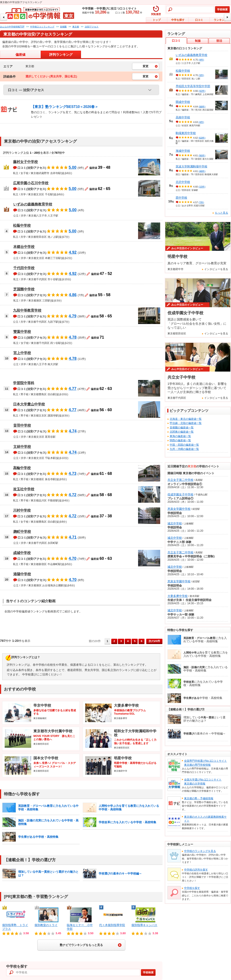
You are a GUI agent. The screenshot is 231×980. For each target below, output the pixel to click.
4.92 (73, 252)
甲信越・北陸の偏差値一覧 (186, 423)
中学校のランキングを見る (200, 851)
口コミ (199, 20)
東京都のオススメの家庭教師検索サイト (205, 819)
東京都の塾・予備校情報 (199, 798)
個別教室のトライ (46, 925)
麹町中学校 (22, 532)
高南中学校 (183, 117)
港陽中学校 (22, 574)
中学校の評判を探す (196, 870)
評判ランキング (61, 55)
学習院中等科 (24, 383)
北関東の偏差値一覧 (182, 432)
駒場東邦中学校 (186, 133)
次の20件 (154, 641)
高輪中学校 (22, 468)
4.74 (73, 431)
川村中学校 (22, 510)
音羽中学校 (22, 425)
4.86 (73, 295)
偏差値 (20, 55)
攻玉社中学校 (24, 489)
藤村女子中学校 (25, 162)
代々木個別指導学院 (112, 925)
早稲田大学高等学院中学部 (193, 86)
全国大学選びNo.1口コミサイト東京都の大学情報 (203, 782)
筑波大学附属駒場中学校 (192, 166)
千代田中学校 (24, 268)
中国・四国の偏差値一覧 (184, 445)
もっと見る (221, 213)
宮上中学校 (22, 353)
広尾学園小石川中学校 (31, 183)
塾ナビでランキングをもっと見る (81, 945)
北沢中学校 (183, 182)
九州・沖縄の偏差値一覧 (184, 449)
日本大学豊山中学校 (29, 404)
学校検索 (222, 10)
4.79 (72, 316)
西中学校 (181, 198)
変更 (146, 66)
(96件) (202, 155)
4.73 (72, 474)
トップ (157, 20)
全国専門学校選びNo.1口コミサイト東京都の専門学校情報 (205, 763)
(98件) (202, 106)
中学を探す (178, 20)
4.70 (72, 558)
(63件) (202, 138)
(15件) (202, 187)
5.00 (72, 167)
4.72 (72, 495)
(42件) (202, 91)
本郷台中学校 (24, 247)
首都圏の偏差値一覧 (182, 428)
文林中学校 (22, 447)
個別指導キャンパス (144, 925)
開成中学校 (183, 102)
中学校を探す (192, 888)
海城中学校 (183, 151)
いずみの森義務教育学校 (33, 204)
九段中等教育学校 (27, 310)
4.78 (73, 337)
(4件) (201, 60)
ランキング (220, 20)
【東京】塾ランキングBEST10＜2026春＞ (65, 107)
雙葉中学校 (22, 332)
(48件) (202, 171)
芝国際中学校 (24, 289)
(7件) (201, 202)
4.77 (72, 389)
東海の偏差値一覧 (180, 436)
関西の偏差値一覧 (180, 440)
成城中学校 (22, 553)
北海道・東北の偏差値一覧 (186, 419)
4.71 (73, 537)
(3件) (201, 75)
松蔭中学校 (22, 225)
